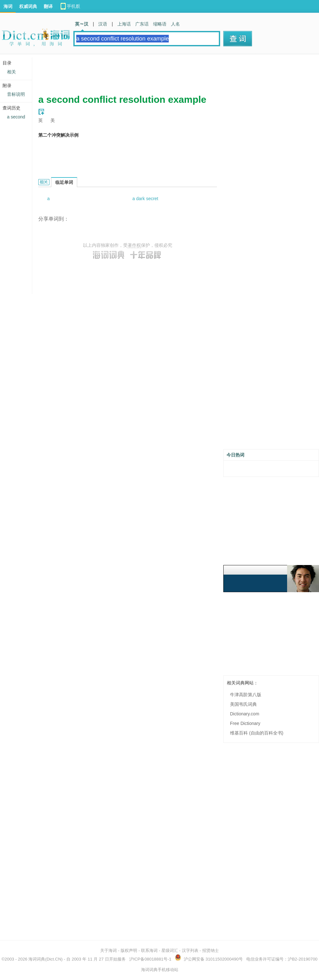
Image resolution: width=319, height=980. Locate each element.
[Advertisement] (154, 72)
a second (16, 117)
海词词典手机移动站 (160, 970)
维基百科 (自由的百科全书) (257, 733)
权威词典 (28, 6)
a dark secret (145, 199)
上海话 (124, 24)
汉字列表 (190, 950)
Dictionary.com (245, 714)
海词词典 (37, 959)
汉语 (103, 24)
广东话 (142, 24)
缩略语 (160, 24)
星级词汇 (170, 950)
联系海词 (149, 950)
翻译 (48, 6)
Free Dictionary (245, 723)
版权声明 (129, 950)
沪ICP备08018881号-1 (150, 959)
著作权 (134, 245)
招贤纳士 (211, 950)
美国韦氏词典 (243, 704)
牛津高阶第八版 (246, 695)
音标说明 (16, 94)
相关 (11, 72)
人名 (175, 24)
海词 (8, 6)
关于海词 (108, 950)
